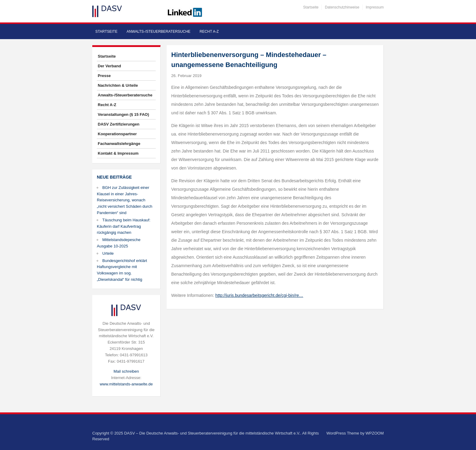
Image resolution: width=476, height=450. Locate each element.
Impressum (375, 7)
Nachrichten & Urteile (118, 85)
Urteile (108, 253)
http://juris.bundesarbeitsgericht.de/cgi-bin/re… (259, 295)
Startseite (311, 7)
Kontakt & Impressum (118, 153)
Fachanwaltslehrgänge (119, 144)
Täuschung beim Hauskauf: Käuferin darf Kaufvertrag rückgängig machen (124, 226)
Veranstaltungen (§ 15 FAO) (123, 114)
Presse (104, 76)
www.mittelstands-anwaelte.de (126, 384)
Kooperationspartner (117, 134)
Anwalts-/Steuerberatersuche (158, 32)
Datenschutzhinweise (342, 7)
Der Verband (109, 66)
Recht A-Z (209, 32)
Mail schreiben (126, 371)
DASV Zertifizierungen (119, 124)
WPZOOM (375, 433)
